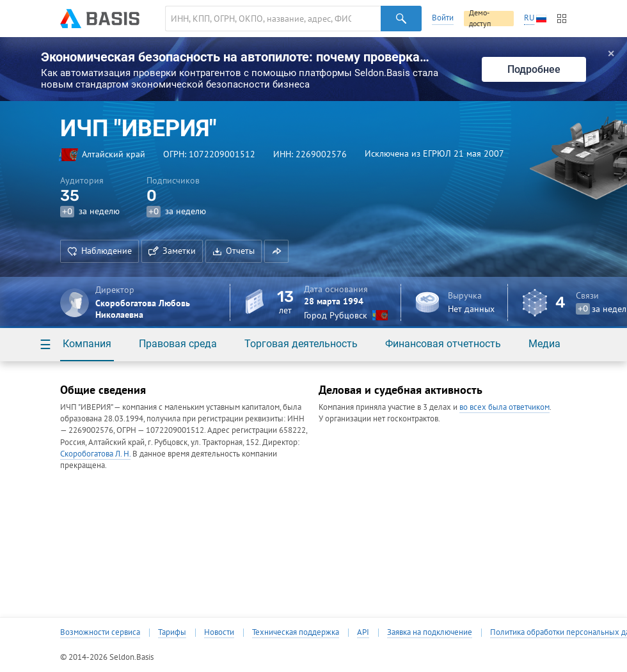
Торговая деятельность (301, 344)
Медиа (544, 344)
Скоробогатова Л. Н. (95, 454)
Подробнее (534, 69)
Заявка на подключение (430, 632)
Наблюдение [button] (99, 251)
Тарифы (172, 632)
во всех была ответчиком (504, 407)
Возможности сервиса (100, 632)
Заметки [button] (172, 251)
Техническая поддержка (296, 632)
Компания (87, 344)
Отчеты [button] (234, 251)
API (363, 632)
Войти (443, 18)
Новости (219, 632)
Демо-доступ (480, 19)
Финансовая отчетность (443, 344)
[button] (276, 251)
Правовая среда (178, 344)
